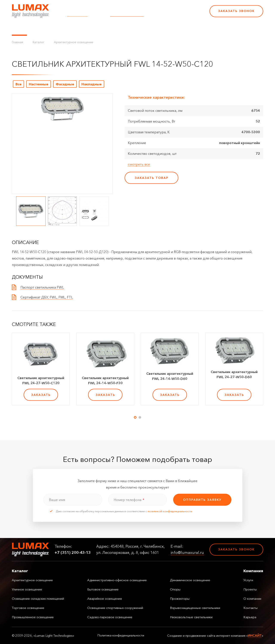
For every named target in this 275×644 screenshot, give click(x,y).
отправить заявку (202, 500)
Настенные (39, 84)
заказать (41, 395)
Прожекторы (180, 599)
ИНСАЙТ (255, 636)
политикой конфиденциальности (170, 511)
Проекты (107, 28)
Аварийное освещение (105, 599)
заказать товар (152, 178)
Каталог (19, 28)
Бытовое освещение (103, 589)
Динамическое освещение (190, 580)
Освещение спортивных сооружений (115, 608)
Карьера (176, 28)
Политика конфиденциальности (121, 635)
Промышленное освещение (33, 617)
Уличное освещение (27, 589)
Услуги (89, 28)
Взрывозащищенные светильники (195, 608)
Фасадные (65, 84)
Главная (17, 42)
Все (18, 84)
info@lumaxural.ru (127, 14)
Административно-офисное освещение (117, 580)
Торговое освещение (28, 608)
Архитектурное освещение (74, 42)
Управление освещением (55, 28)
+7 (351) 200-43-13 (177, 14)
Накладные (92, 84)
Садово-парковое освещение (110, 617)
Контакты (155, 28)
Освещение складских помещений (38, 599)
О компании (131, 28)
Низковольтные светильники (191, 617)
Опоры (175, 589)
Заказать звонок (236, 11)
